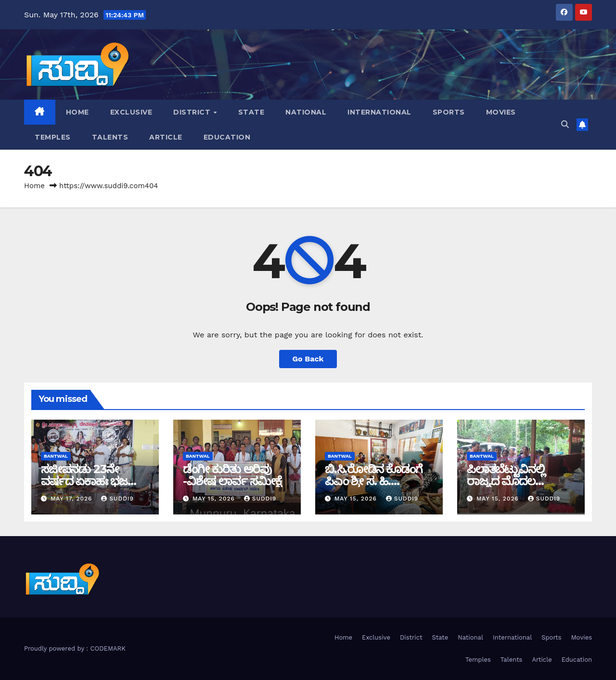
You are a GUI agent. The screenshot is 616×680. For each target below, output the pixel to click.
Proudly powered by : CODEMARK (75, 648)
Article (166, 137)
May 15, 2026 (215, 499)
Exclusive (131, 112)
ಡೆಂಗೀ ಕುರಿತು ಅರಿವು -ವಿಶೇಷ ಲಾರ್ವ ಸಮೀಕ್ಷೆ (232, 475)
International (379, 112)
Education (227, 137)
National (306, 112)
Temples (53, 137)
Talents (110, 137)
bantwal (56, 456)
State (251, 112)
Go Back (308, 359)
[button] (565, 124)
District (193, 112)
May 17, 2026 (72, 499)
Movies (501, 112)
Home (77, 112)
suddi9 (117, 499)
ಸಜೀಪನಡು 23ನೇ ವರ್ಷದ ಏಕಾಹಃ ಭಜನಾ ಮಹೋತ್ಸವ (91, 481)
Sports (449, 112)
